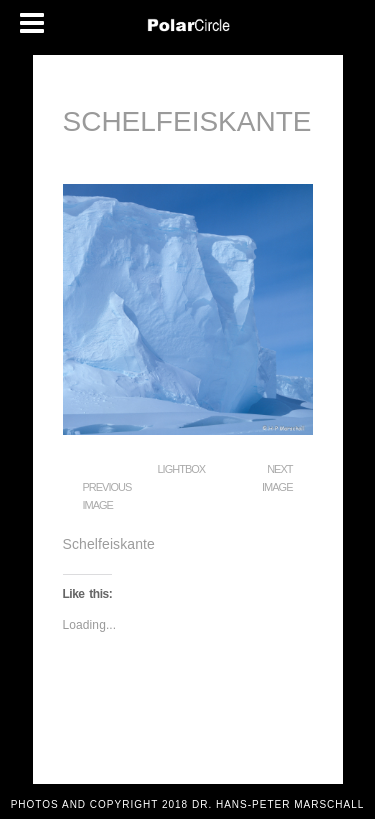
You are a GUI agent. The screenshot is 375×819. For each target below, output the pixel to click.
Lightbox (182, 469)
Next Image (277, 478)
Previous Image (107, 496)
